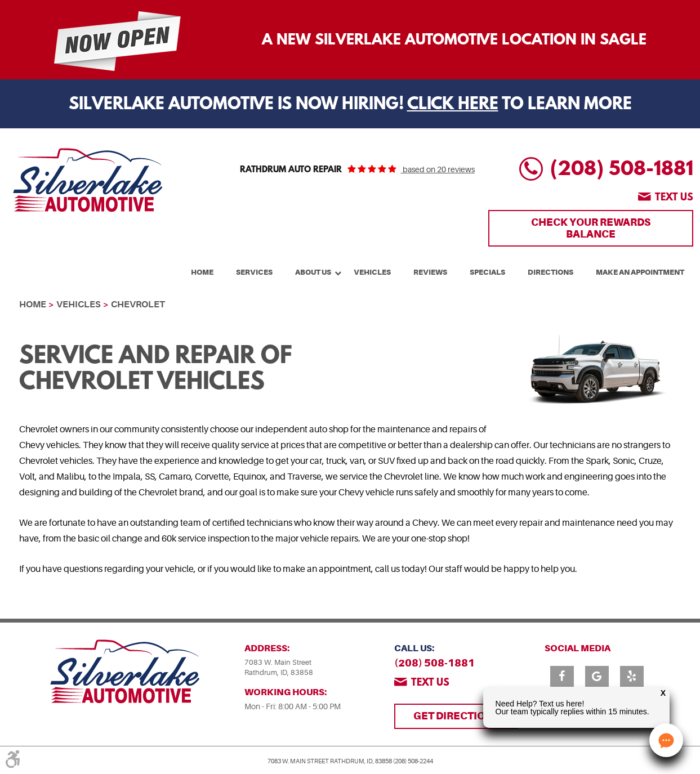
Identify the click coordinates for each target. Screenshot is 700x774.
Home (202, 272)
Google (597, 676)
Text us (674, 198)
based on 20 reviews (438, 169)
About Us (313, 272)
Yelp (632, 676)
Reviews (430, 272)
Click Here (453, 105)
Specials (487, 272)
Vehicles (372, 272)
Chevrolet (138, 305)
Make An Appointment (640, 272)
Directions (550, 272)
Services (254, 272)
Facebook (562, 676)
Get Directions (456, 716)
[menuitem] (202, 271)
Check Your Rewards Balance (591, 228)
